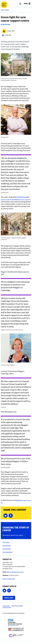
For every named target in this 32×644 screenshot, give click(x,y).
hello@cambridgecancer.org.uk (15, 572)
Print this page (6, 25)
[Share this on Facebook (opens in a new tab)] (11, 516)
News (7, 10)
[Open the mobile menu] (27, 4)
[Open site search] (21, 4)
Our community (8, 552)
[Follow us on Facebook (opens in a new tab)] (9, 591)
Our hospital (7, 546)
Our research (7, 549)
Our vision (6, 542)
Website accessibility (17, 606)
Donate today (9, 598)
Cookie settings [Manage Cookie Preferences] (7, 607)
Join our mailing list (9, 579)
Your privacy (6, 606)
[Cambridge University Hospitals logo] (4, 5)
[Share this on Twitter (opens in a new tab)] (6, 516)
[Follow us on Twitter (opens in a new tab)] (5, 591)
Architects (21, 200)
